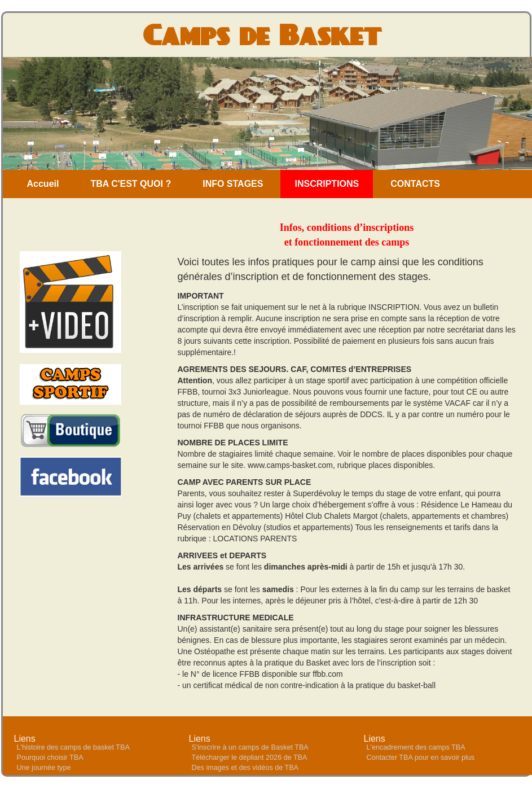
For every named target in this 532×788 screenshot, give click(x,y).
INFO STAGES (233, 184)
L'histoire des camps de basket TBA (73, 747)
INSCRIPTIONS (327, 184)
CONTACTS (415, 184)
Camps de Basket (262, 34)
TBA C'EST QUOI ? (131, 184)
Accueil (43, 184)
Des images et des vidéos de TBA (245, 768)
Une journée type (44, 768)
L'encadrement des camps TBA (416, 747)
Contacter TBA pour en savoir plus (421, 758)
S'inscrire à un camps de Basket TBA (250, 747)
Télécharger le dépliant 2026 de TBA (250, 758)
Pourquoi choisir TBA (50, 758)
